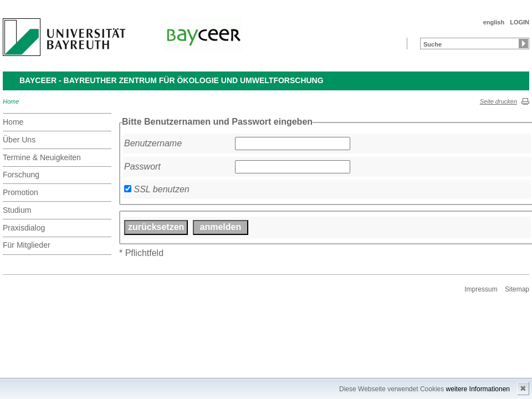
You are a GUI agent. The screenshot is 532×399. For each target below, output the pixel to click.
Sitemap (517, 289)
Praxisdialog (24, 228)
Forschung (21, 175)
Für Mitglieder (27, 245)
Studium (17, 210)
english (494, 22)
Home (11, 101)
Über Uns (19, 140)
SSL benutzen (161, 189)
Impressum (481, 289)
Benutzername (153, 143)
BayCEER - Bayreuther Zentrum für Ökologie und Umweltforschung (172, 80)
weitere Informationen (478, 389)
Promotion (21, 192)
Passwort (142, 167)
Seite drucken (498, 101)
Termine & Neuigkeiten (42, 157)
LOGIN (520, 22)
